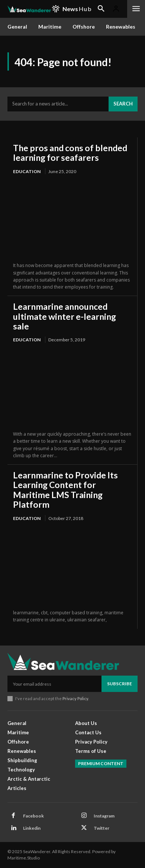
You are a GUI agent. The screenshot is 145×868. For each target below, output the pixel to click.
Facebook (33, 816)
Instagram (104, 816)
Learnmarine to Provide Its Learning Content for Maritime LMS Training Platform (65, 490)
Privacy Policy (75, 698)
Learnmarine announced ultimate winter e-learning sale (65, 316)
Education (27, 171)
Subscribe (120, 684)
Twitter (101, 828)
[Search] (123, 104)
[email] (54, 684)
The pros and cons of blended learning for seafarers (70, 153)
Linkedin (32, 828)
